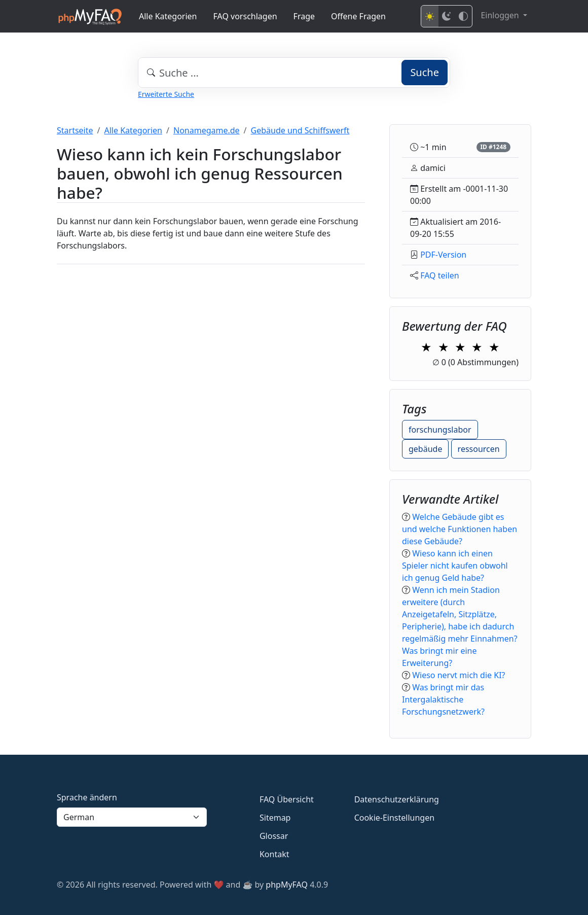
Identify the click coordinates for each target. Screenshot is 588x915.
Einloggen (501, 15)
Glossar (274, 836)
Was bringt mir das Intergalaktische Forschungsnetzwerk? (443, 699)
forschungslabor (440, 430)
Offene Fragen (358, 16)
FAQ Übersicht (287, 799)
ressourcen (479, 449)
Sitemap (275, 818)
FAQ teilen (440, 275)
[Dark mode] (447, 16)
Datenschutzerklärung (397, 799)
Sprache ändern (87, 797)
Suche (425, 72)
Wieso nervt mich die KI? (458, 675)
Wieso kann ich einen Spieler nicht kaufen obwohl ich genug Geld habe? (455, 566)
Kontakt (274, 854)
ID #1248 (493, 147)
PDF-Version (443, 255)
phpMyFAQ (287, 885)
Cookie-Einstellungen (394, 818)
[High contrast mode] (463, 16)
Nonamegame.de (207, 130)
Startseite (75, 130)
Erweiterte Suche (166, 94)
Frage (304, 16)
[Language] (132, 817)
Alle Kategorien (168, 16)
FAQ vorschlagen (245, 16)
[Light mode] (430, 16)
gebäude (425, 449)
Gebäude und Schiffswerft (300, 130)
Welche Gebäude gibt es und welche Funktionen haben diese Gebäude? (460, 529)
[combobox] (294, 73)
